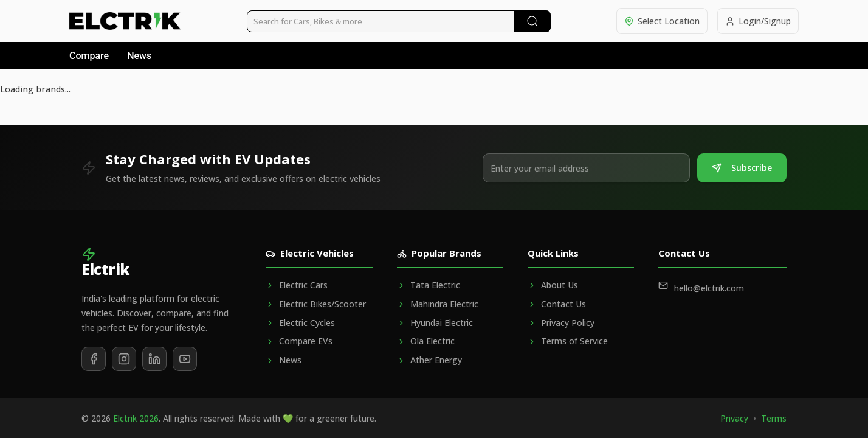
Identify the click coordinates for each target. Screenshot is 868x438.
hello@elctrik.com (709, 288)
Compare (89, 56)
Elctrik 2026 (136, 418)
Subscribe (742, 168)
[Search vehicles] (399, 21)
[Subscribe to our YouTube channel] (185, 359)
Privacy (734, 418)
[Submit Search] (532, 21)
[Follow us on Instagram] (124, 359)
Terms (774, 418)
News (139, 56)
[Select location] (662, 21)
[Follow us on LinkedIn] (154, 359)
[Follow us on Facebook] (94, 359)
